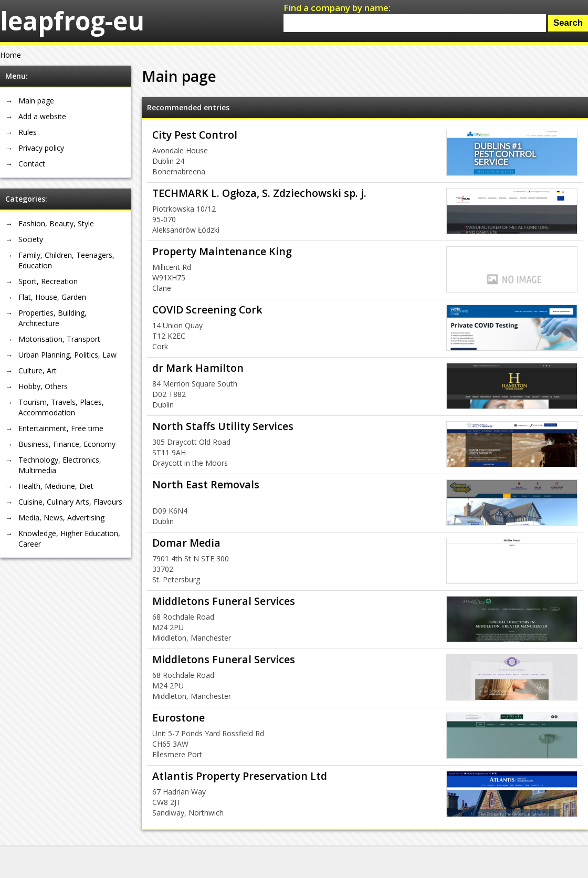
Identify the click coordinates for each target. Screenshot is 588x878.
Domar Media (186, 543)
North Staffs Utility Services (223, 426)
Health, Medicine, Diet (56, 486)
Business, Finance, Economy (67, 444)
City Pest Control (195, 135)
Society (31, 239)
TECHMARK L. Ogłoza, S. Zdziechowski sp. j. (259, 193)
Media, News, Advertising (61, 518)
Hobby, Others (43, 386)
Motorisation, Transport (59, 339)
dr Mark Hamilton (198, 368)
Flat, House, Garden (52, 297)
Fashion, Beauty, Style (56, 223)
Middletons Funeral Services (224, 601)
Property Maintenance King (222, 251)
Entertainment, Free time (61, 428)
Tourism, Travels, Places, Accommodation (61, 407)
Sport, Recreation (48, 281)
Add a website (42, 116)
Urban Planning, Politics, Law (67, 355)
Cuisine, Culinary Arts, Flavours (70, 502)
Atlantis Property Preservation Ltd (240, 776)
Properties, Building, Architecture (52, 318)
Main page (36, 101)
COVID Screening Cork (207, 310)
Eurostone (178, 718)
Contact (32, 164)
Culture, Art (38, 370)
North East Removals (206, 484)
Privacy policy (41, 148)
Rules (28, 132)
